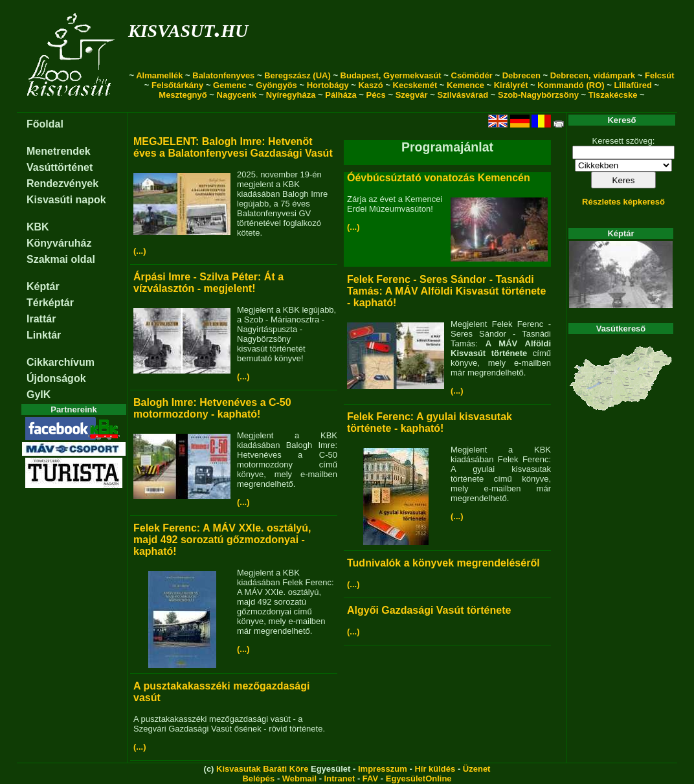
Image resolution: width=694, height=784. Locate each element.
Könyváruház (59, 243)
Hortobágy (328, 85)
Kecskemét (415, 85)
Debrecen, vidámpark (593, 75)
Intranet (340, 778)
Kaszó (370, 85)
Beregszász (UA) (297, 75)
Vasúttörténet (60, 167)
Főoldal (45, 124)
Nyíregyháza (291, 95)
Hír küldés (435, 769)
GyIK (39, 395)
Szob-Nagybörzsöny (538, 95)
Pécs (375, 95)
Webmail (299, 778)
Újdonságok (56, 378)
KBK (38, 227)
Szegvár (412, 95)
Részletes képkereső (623, 202)
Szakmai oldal (61, 259)
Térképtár (50, 303)
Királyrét (511, 85)
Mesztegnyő (183, 95)
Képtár (43, 286)
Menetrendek (59, 151)
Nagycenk (237, 95)
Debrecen (521, 75)
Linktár (44, 335)
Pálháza (341, 95)
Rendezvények (62, 184)
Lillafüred (633, 85)
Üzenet (477, 769)
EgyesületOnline (419, 778)
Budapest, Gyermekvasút (391, 75)
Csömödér (472, 75)
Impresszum (383, 769)
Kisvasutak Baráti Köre (262, 769)
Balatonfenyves (223, 75)
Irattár (41, 319)
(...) (140, 251)
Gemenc (229, 85)
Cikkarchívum (61, 362)
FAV (370, 778)
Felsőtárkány (177, 85)
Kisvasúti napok (66, 200)
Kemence (465, 85)
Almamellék (159, 75)
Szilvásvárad (463, 95)
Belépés (258, 778)
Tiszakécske (613, 95)
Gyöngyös (276, 85)
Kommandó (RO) (571, 85)
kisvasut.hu (188, 28)
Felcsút (660, 75)
